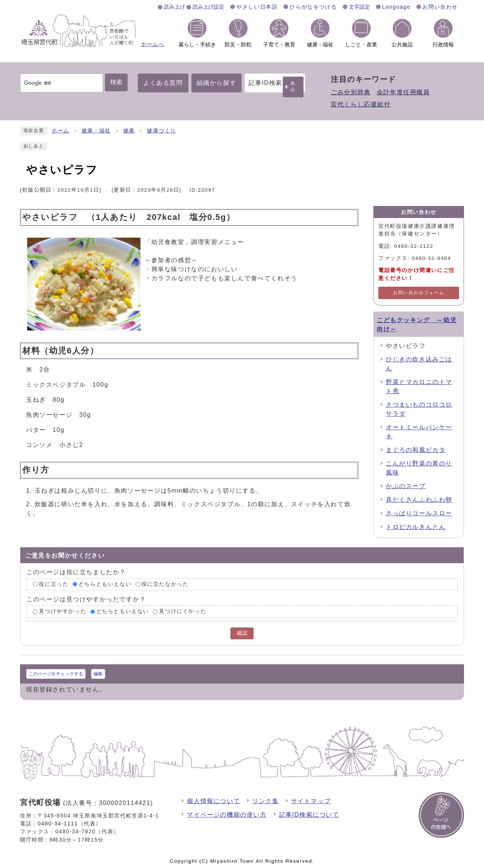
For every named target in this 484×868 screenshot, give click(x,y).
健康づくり (162, 131)
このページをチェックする (56, 674)
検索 (116, 82)
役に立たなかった (165, 584)
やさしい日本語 (257, 7)
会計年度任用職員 (403, 92)
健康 (129, 131)
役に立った (54, 584)
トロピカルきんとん (416, 527)
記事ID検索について (309, 815)
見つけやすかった (62, 611)
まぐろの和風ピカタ (416, 450)
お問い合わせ (440, 7)
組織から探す (217, 83)
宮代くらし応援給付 (361, 104)
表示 (293, 87)
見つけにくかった (183, 611)
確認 (242, 633)
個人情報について (213, 801)
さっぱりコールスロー (419, 513)
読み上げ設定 (208, 7)
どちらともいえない (105, 584)
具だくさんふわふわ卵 (419, 500)
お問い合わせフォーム (419, 293)
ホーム (61, 131)
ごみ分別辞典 (351, 92)
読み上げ (174, 7)
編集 (98, 674)
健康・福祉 (96, 131)
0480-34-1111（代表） (70, 823)
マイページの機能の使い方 (227, 815)
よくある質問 (163, 83)
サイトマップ (311, 801)
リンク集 (265, 801)
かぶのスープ (406, 486)
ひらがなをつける (313, 7)
